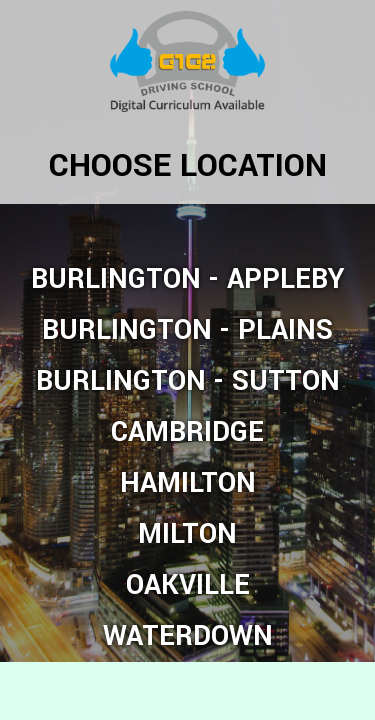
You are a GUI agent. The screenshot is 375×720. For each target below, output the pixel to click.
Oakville (188, 585)
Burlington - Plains (187, 330)
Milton (187, 534)
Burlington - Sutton (188, 381)
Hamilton (188, 483)
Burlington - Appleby (188, 279)
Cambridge (187, 432)
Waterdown (188, 636)
